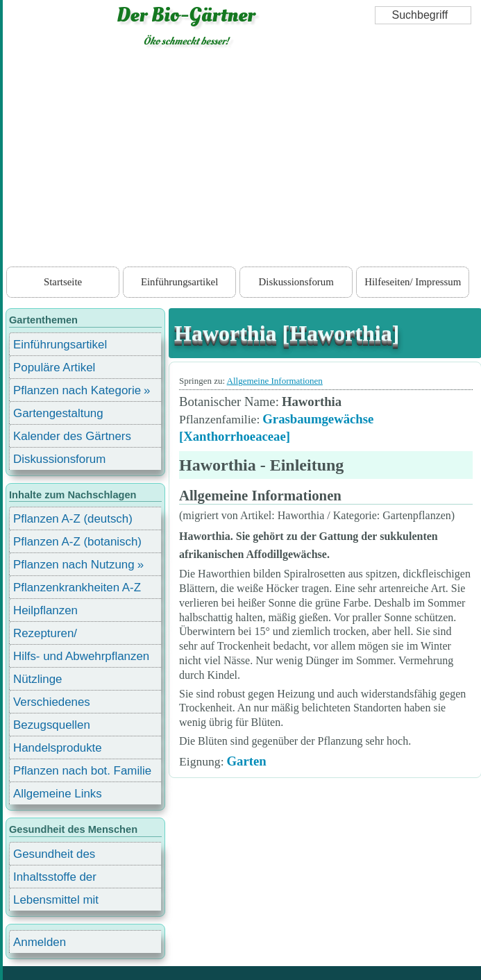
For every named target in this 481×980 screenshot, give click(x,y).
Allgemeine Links (58, 794)
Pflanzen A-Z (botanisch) (77, 542)
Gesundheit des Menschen (54, 856)
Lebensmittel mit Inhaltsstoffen (56, 902)
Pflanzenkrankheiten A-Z (77, 588)
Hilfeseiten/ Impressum (413, 282)
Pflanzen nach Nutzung (74, 565)
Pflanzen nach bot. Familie (82, 771)
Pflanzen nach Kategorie (77, 390)
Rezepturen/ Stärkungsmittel (53, 635)
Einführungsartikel (179, 282)
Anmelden (40, 942)
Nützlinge (37, 679)
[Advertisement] (242, 160)
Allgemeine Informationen (275, 381)
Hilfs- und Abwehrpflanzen (81, 656)
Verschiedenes (52, 702)
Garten (247, 761)
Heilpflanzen (45, 610)
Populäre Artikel (54, 367)
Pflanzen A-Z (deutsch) (73, 519)
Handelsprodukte (58, 748)
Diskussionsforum (296, 282)
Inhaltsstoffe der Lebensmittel (55, 879)
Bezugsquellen (52, 725)
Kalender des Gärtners (72, 436)
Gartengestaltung (58, 413)
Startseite (63, 282)
